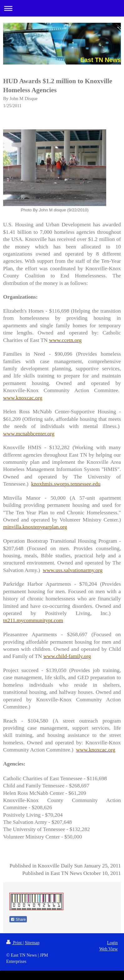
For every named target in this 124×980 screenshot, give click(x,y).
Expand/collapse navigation (62, 8)
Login (112, 943)
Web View (109, 949)
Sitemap (32, 943)
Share (18, 920)
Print (15, 943)
